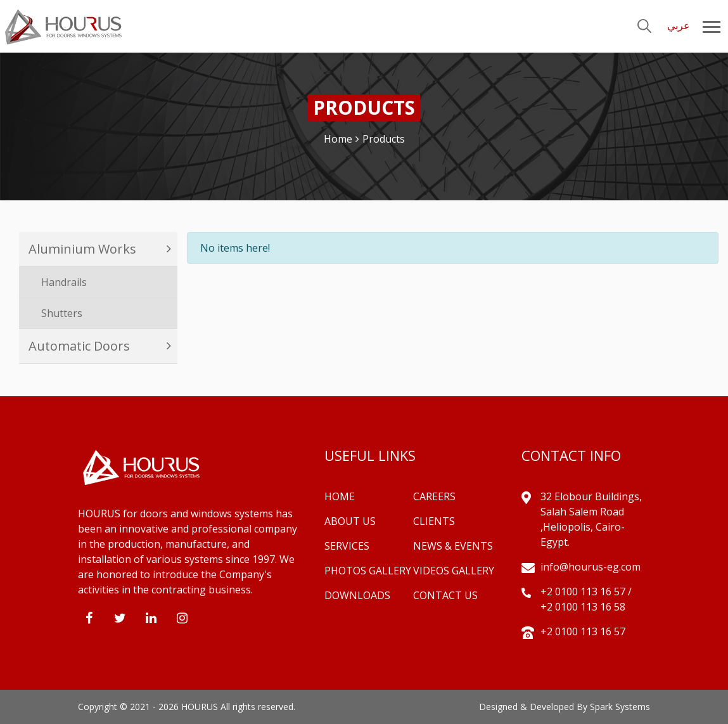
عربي (679, 26)
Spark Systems (620, 707)
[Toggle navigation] (720, 26)
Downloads (357, 595)
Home (338, 139)
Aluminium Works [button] (82, 249)
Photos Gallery (368, 571)
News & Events (453, 546)
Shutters (62, 313)
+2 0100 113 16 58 (583, 607)
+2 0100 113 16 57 (584, 591)
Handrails (64, 282)
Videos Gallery (454, 571)
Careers (434, 496)
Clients (434, 521)
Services (347, 546)
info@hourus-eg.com (591, 567)
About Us (350, 521)
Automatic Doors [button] (79, 346)
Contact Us (445, 595)
